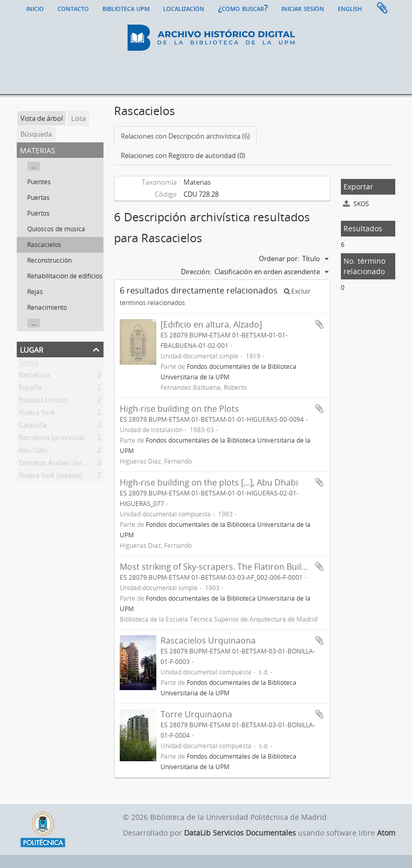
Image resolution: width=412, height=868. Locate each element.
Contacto (73, 8)
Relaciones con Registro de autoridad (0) (183, 155)
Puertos (38, 213)
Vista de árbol (42, 118)
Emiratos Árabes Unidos (56, 465)
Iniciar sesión (303, 8)
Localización (184, 8)
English (350, 8)
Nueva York (37, 414)
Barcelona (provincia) (51, 439)
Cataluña (33, 427)
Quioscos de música (56, 229)
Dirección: (196, 272)
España (30, 389)
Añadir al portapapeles (319, 324)
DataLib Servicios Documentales (240, 833)
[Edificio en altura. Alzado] (211, 324)
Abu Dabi (33, 452)
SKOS (356, 204)
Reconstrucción (49, 260)
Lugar (32, 349)
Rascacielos (44, 245)
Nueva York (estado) (50, 477)
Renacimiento (47, 307)
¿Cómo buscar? (243, 8)
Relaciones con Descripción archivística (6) (185, 136)
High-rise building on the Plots (179, 409)
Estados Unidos (43, 402)
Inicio (35, 8)
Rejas (35, 292)
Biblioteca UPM (126, 8)
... (34, 166)
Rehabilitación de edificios (65, 276)
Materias (197, 182)
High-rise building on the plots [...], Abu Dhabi (209, 482)
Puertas (38, 198)
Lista (78, 118)
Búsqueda (36, 134)
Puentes (39, 182)
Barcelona (34, 377)
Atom (386, 833)
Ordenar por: (279, 258)
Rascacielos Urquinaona (208, 640)
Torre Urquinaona (196, 714)
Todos (28, 364)
